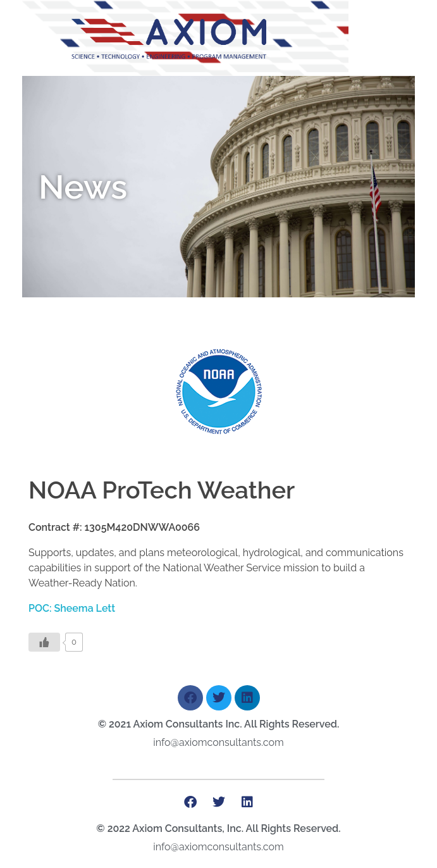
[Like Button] (44, 642)
